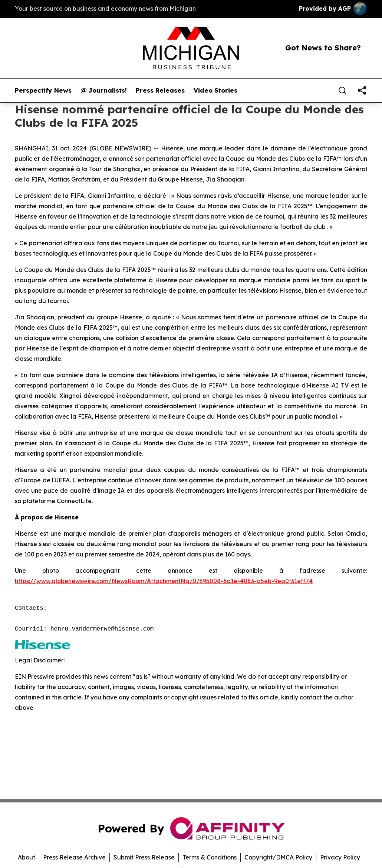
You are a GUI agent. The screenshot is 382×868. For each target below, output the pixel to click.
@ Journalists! (104, 90)
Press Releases (160, 90)
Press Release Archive (74, 857)
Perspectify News (43, 90)
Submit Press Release (144, 857)
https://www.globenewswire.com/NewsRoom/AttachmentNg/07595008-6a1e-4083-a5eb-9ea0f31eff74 (164, 581)
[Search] (342, 90)
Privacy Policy (340, 857)
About (27, 857)
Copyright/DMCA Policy (278, 857)
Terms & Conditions (210, 857)
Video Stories (215, 90)
